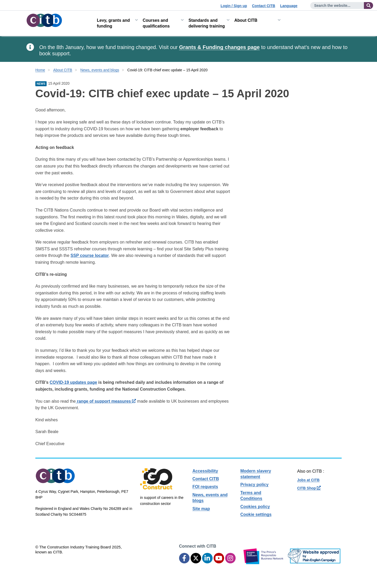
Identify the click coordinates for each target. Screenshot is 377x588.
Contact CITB (264, 6)
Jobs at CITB (308, 480)
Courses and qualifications (156, 23)
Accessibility (205, 471)
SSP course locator (90, 255)
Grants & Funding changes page (219, 47)
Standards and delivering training (207, 23)
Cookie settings (256, 514)
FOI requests (205, 487)
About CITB (246, 20)
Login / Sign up (234, 6)
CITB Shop (309, 488)
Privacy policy (254, 485)
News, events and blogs (100, 70)
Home (40, 70)
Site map (201, 509)
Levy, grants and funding (113, 23)
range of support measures (106, 401)
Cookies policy (255, 507)
